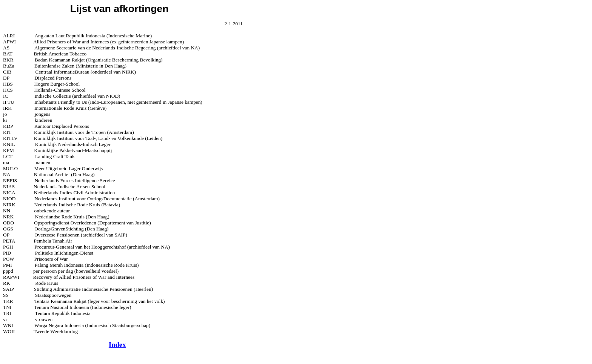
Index (117, 345)
